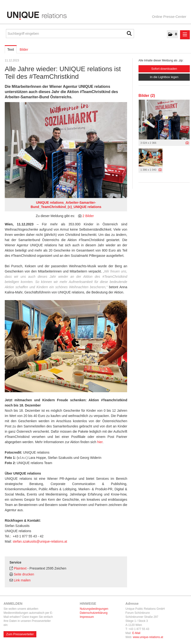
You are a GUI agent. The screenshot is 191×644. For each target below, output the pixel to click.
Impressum (87, 617)
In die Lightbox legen (164, 77)
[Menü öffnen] (185, 35)
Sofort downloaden (164, 69)
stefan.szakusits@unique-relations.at (40, 541)
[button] (172, 34)
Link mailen (22, 580)
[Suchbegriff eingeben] (70, 34)
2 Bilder (88, 216)
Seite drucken (24, 574)
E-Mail (136, 633)
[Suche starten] (129, 34)
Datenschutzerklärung (94, 613)
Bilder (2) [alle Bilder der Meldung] (147, 96)
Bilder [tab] (24, 50)
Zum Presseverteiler (20, 634)
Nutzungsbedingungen (94, 609)
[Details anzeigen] (187, 143)
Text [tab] (11, 50)
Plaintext (20, 568)
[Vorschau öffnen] (66, 150)
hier (100, 442)
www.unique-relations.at (148, 637)
